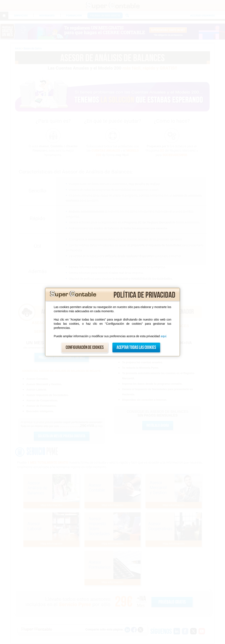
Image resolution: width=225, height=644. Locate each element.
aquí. (164, 336)
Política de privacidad (144, 295)
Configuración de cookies (85, 348)
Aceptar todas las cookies (136, 348)
